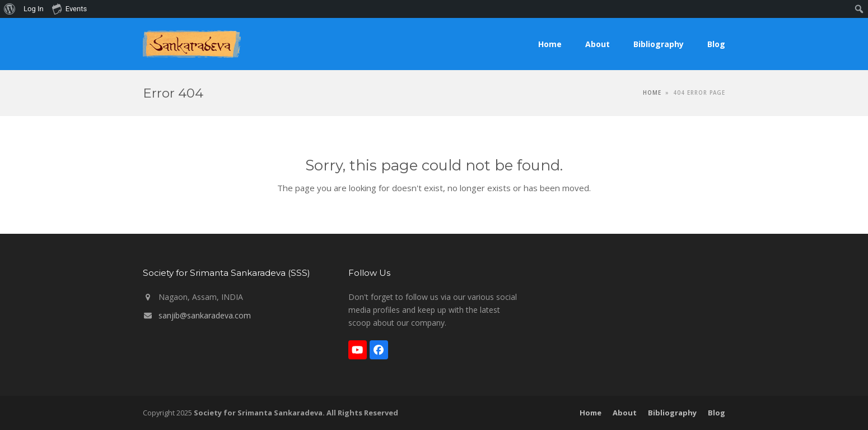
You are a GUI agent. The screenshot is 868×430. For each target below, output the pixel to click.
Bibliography (672, 413)
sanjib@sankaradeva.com (205, 315)
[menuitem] (10, 9)
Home (591, 413)
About (625, 413)
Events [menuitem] (69, 8)
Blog (717, 413)
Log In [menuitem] (34, 9)
